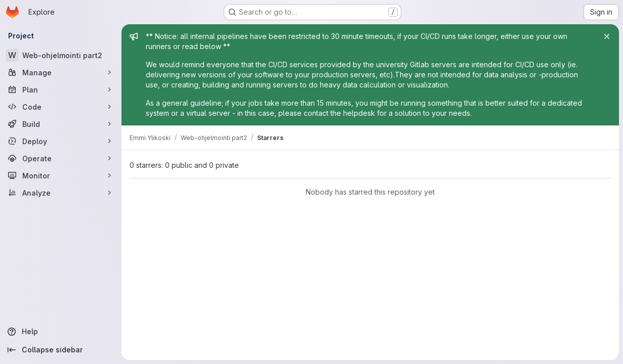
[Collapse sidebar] (61, 350)
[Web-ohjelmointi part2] (61, 55)
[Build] (61, 124)
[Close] (607, 36)
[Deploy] (61, 141)
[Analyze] (61, 193)
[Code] (61, 107)
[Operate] (61, 158)
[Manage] (61, 72)
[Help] (61, 332)
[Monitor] (61, 175)
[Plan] (61, 89)
